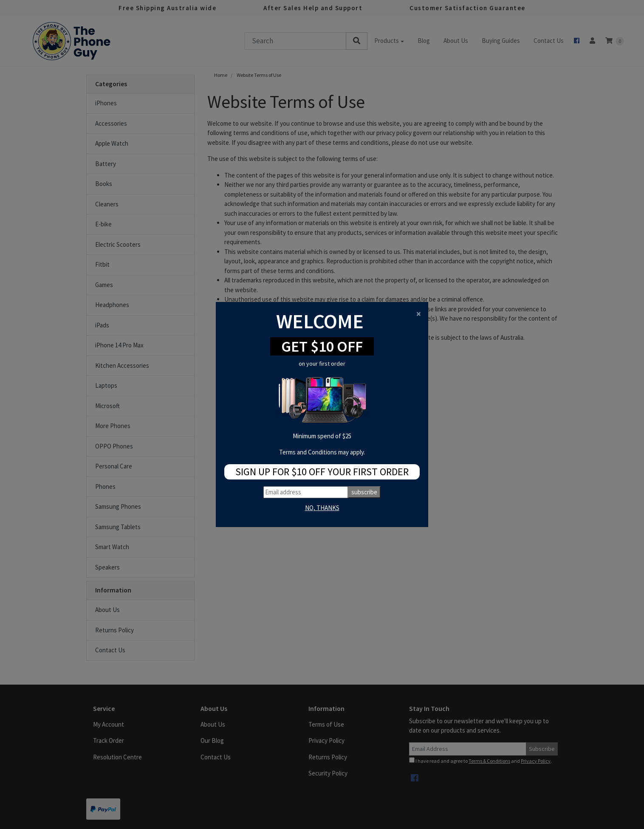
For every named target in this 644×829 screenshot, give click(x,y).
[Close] (419, 314)
